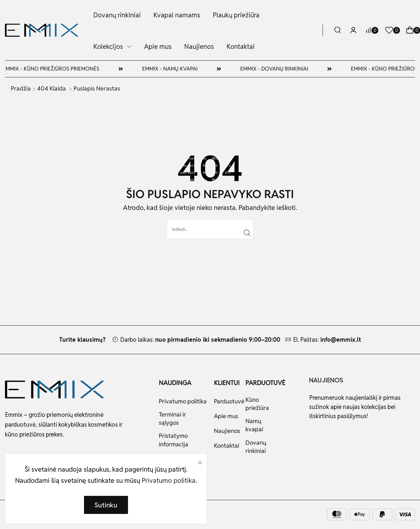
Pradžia (21, 88)
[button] (338, 30)
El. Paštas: (327, 340)
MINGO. (37, 514)
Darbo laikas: (200, 340)
